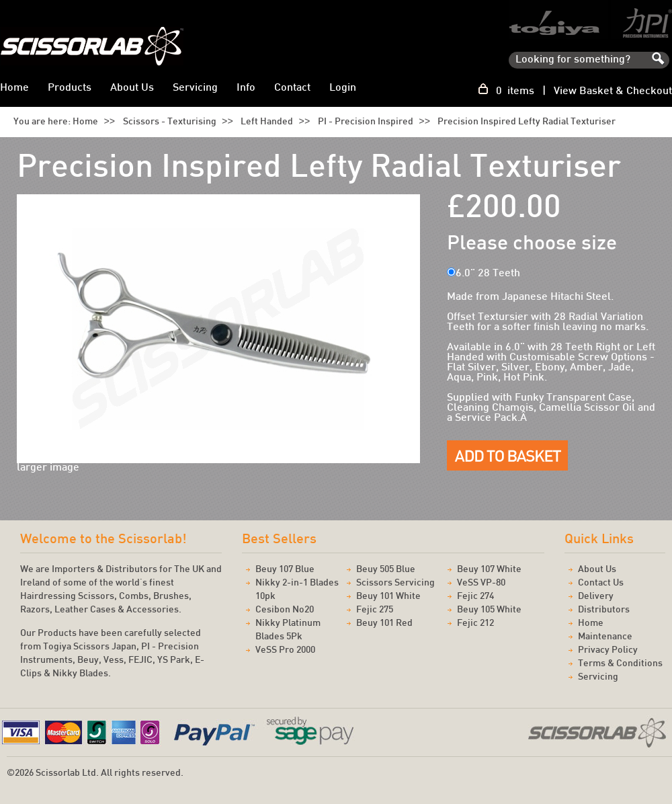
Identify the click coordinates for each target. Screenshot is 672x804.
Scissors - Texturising (170, 122)
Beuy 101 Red (384, 624)
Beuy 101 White (388, 597)
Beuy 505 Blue (386, 570)
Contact (292, 88)
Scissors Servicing (395, 583)
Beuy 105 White (489, 610)
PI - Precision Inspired (366, 122)
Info (246, 88)
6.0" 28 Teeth (488, 274)
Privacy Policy (608, 650)
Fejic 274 (475, 597)
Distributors (604, 610)
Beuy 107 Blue (285, 570)
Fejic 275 (375, 610)
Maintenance (605, 637)
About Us (132, 88)
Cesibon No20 (285, 610)
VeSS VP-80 (481, 583)
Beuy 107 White (489, 570)
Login (343, 88)
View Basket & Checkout (613, 92)
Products (70, 88)
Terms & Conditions (620, 664)
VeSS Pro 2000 (285, 650)
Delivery (596, 597)
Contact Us (601, 583)
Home (85, 122)
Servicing (195, 88)
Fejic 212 (475, 624)
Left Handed (267, 122)
